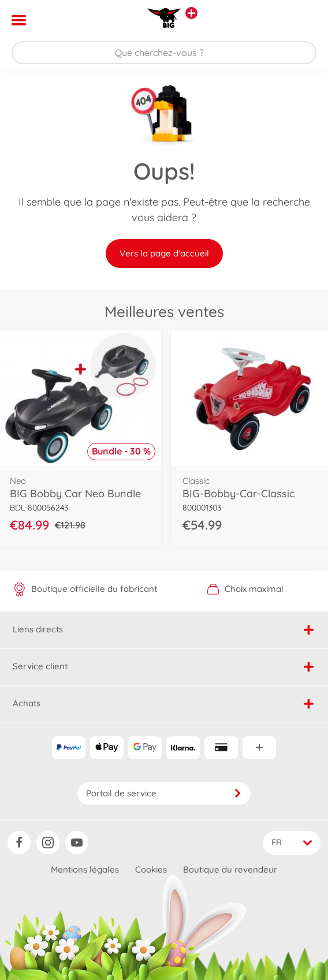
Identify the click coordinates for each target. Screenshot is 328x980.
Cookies (151, 869)
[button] (303, 20)
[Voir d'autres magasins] (191, 13)
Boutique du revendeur (230, 869)
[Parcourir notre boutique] (164, 53)
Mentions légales (85, 869)
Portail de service (164, 793)
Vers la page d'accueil (164, 253)
